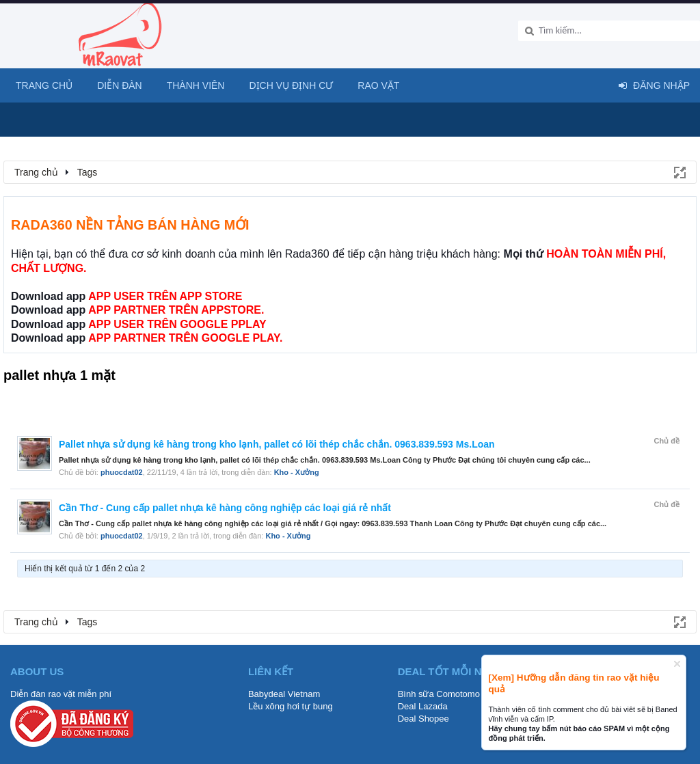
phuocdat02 (122, 472)
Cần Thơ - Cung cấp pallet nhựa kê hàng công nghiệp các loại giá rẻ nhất (225, 508)
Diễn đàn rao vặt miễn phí (61, 694)
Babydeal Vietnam (284, 694)
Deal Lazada (423, 706)
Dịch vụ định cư (291, 85)
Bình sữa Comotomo (439, 694)
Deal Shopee (423, 719)
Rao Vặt (378, 85)
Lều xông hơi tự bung (291, 706)
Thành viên (196, 85)
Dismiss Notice (677, 664)
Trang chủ (44, 85)
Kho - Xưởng (297, 472)
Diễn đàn (120, 85)
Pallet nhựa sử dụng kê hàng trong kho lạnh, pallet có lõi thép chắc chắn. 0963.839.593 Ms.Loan (277, 444)
